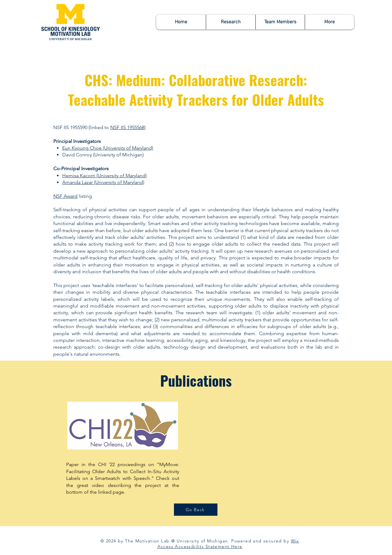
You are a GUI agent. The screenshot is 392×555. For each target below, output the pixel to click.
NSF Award (65, 196)
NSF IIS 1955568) (128, 127)
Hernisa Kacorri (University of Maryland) (104, 176)
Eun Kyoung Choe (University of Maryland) (108, 148)
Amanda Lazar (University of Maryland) (103, 182)
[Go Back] (196, 510)
